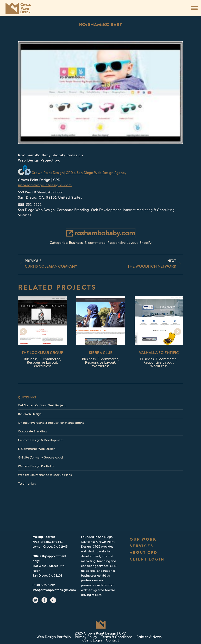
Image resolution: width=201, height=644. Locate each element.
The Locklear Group (42, 353)
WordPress (43, 366)
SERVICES (142, 546)
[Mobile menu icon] (194, 8)
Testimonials (27, 484)
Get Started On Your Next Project (42, 405)
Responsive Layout (123, 243)
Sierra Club (101, 353)
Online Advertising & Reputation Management (51, 423)
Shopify (146, 243)
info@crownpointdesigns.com (45, 185)
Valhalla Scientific (159, 353)
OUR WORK (143, 539)
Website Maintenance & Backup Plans (45, 475)
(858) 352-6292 (44, 585)
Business (76, 243)
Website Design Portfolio (36, 466)
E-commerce (95, 243)
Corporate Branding (32, 431)
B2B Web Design (30, 414)
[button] (23, 332)
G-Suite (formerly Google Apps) (40, 457)
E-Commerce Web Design (37, 449)
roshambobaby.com (101, 233)
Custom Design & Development (41, 440)
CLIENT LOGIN (147, 559)
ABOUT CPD (144, 553)
